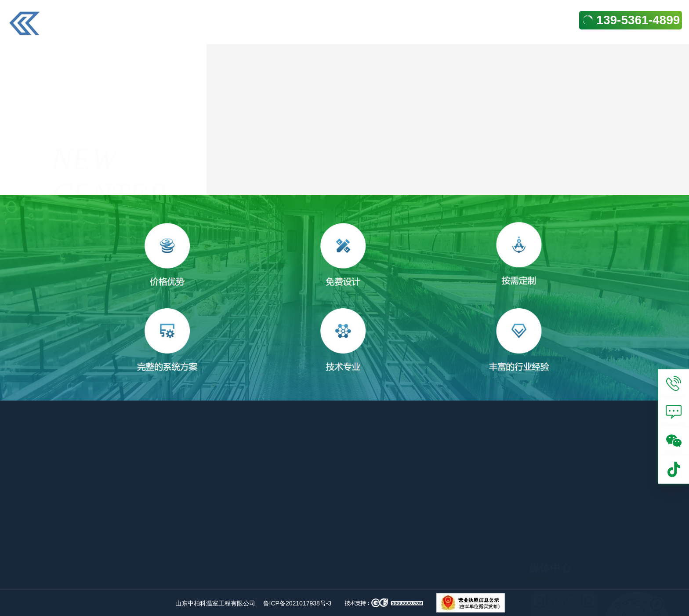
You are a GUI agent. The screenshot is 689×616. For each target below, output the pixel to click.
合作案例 (413, 177)
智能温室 (287, 579)
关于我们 (458, 584)
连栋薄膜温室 (295, 564)
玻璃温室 (216, 564)
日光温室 (359, 564)
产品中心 (458, 599)
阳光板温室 (220, 579)
